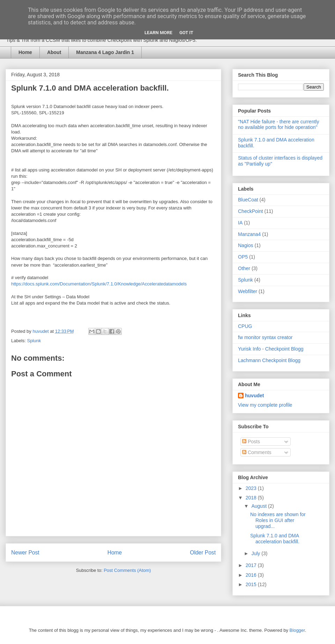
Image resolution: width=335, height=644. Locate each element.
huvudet (254, 396)
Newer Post (25, 553)
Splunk (34, 341)
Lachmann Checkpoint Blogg (269, 360)
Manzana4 (249, 234)
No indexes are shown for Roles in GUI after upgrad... (278, 520)
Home (25, 52)
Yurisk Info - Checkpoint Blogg (271, 349)
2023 (252, 488)
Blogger (297, 630)
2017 (252, 565)
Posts (251, 442)
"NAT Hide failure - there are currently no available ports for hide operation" (278, 125)
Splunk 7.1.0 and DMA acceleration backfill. (275, 539)
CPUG (245, 326)
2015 (252, 584)
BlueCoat (248, 200)
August (259, 506)
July (256, 553)
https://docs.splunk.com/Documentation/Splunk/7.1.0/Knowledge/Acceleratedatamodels (99, 284)
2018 (252, 498)
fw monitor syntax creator (265, 337)
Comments (257, 452)
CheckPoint (251, 211)
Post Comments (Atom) (127, 570)
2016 (252, 575)
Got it (186, 33)
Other (244, 268)
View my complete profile (265, 405)
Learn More (158, 33)
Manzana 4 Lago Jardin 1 (105, 52)
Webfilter (248, 291)
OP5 (243, 257)
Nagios (246, 245)
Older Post (203, 553)
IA (240, 223)
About (54, 52)
